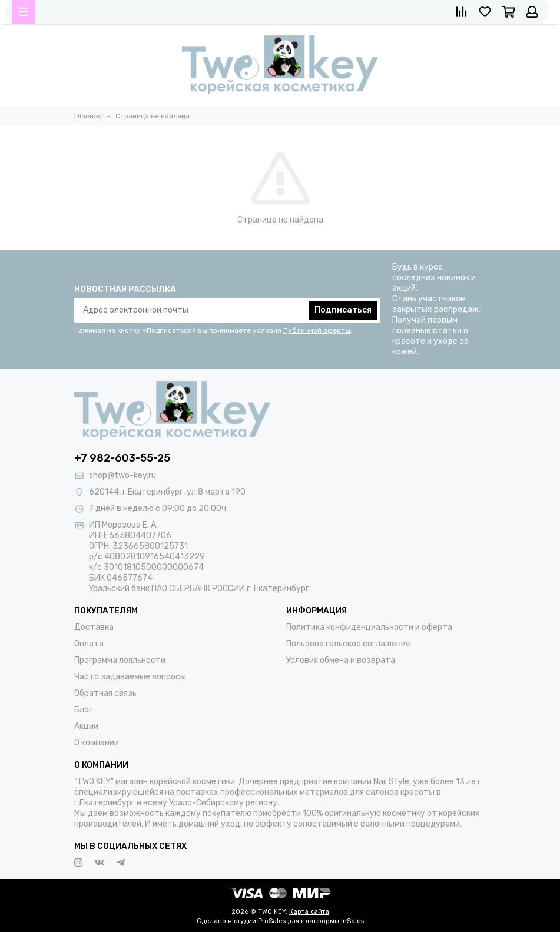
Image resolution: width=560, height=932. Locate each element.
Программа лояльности (120, 660)
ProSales (272, 921)
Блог (83, 710)
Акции (86, 726)
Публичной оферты (317, 330)
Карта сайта (309, 912)
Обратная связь (105, 693)
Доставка (94, 627)
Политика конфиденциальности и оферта (369, 627)
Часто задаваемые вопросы (130, 677)
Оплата (89, 644)
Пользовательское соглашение (348, 644)
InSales (352, 921)
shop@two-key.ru (122, 475)
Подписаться (343, 310)
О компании (97, 743)
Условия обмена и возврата (341, 660)
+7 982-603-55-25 (122, 458)
